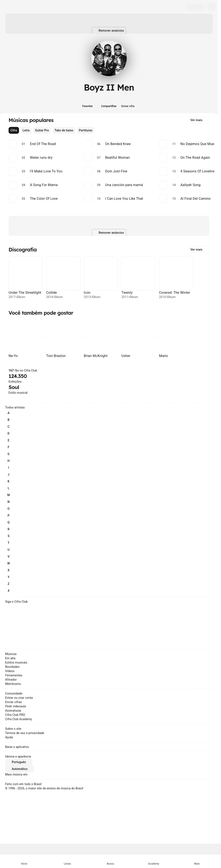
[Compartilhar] (109, 103)
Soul (14, 387)
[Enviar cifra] (130, 103)
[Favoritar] (88, 103)
